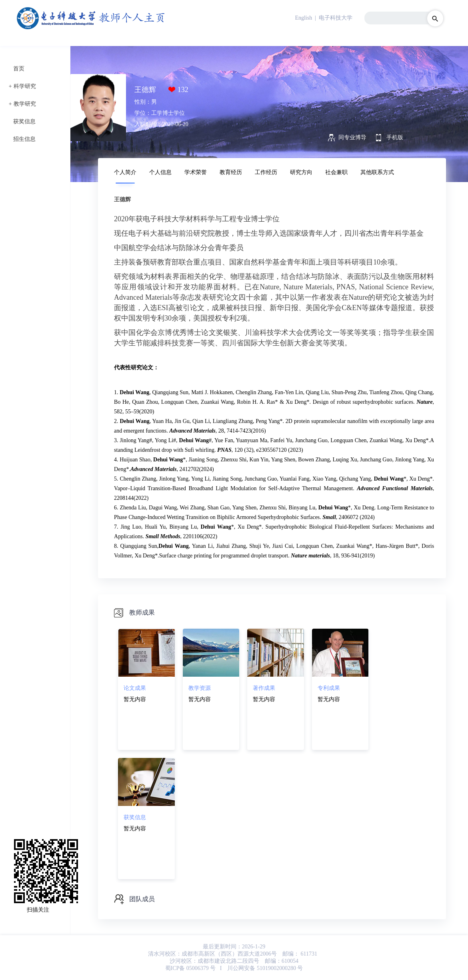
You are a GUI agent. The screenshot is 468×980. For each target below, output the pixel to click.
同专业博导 (352, 137)
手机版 (395, 137)
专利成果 (329, 688)
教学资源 (200, 688)
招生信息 (24, 139)
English (303, 18)
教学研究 (25, 104)
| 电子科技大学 (333, 18)
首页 (19, 69)
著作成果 (264, 688)
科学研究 (25, 86)
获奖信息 (24, 121)
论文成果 (135, 688)
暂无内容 (135, 699)
